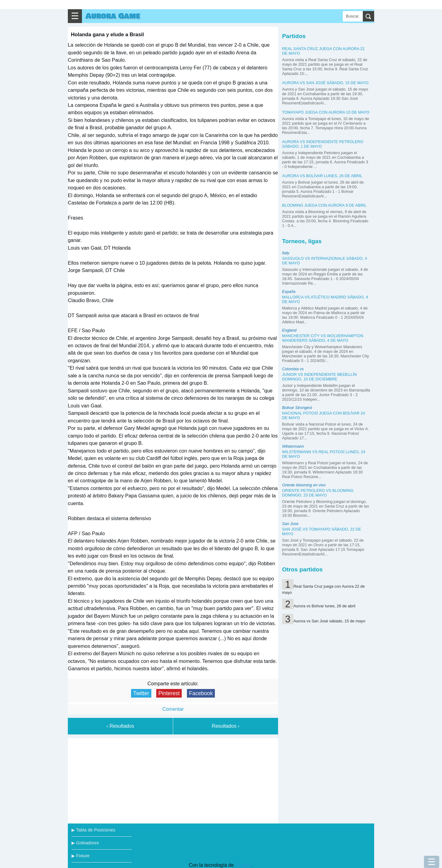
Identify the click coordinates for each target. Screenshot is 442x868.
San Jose (290, 524)
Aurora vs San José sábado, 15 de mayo (325, 83)
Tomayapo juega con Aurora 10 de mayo (326, 112)
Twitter (141, 693)
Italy (286, 253)
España (289, 292)
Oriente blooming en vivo (304, 485)
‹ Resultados (120, 726)
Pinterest (169, 693)
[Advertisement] (173, 780)
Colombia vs (293, 369)
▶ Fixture (81, 856)
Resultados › (226, 726)
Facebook (201, 693)
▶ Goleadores (85, 843)
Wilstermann (293, 446)
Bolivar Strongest (297, 408)
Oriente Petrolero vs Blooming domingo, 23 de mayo (318, 493)
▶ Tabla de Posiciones (93, 830)
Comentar (173, 709)
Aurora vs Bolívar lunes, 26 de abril (322, 176)
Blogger (243, 865)
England (289, 330)
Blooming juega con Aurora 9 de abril (324, 205)
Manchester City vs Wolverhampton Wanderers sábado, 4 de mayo (323, 338)
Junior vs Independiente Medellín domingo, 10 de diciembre (319, 377)
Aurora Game (113, 16)
